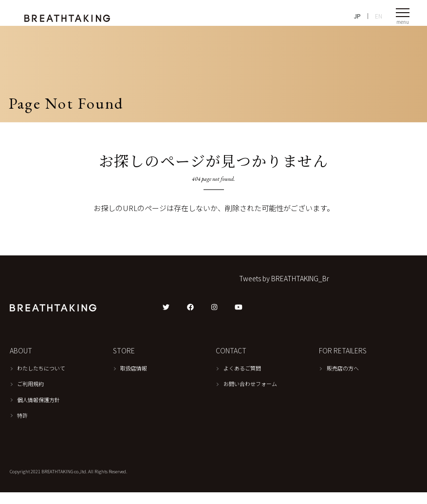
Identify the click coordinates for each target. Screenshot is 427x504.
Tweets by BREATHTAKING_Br (284, 290)
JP (357, 20)
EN (379, 20)
